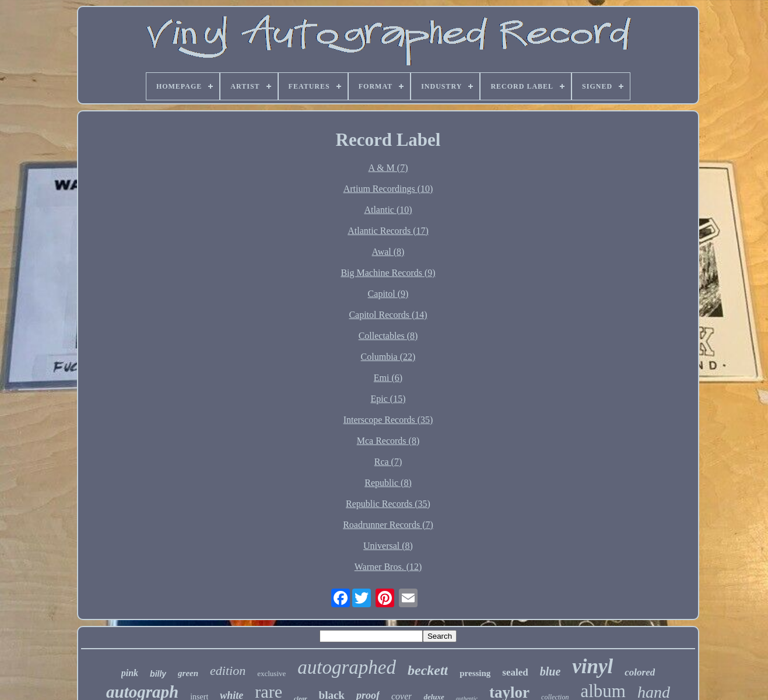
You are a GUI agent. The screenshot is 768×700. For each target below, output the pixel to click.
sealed (515, 672)
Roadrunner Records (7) (388, 525)
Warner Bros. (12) (388, 567)
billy (158, 674)
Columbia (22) (388, 357)
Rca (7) (388, 462)
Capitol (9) (388, 294)
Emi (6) (388, 378)
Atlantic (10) (388, 210)
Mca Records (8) (388, 441)
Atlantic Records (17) (388, 231)
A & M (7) (388, 168)
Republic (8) (388, 483)
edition (228, 671)
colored (640, 672)
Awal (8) (388, 252)
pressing (475, 673)
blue (550, 671)
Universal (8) (388, 546)
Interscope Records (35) (388, 420)
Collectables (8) (388, 336)
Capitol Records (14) (388, 315)
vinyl (592, 666)
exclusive (271, 673)
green (188, 673)
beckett (428, 670)
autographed (347, 667)
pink (130, 673)
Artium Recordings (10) (388, 189)
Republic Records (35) (388, 504)
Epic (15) (388, 399)
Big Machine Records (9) (388, 273)
